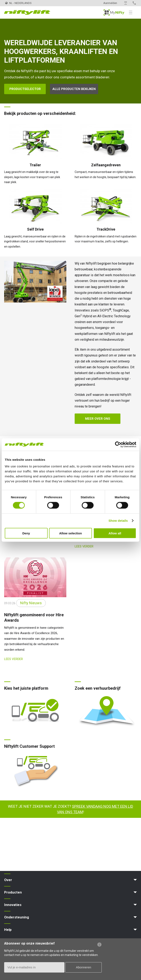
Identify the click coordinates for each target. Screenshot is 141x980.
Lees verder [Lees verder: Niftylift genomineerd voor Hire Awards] (14, 659)
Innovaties (13, 905)
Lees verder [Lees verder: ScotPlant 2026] (84, 546)
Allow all (115, 533)
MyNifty (114, 12)
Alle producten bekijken (74, 89)
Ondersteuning (17, 917)
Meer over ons (98, 419)
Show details (118, 521)
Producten (13, 892)
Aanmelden (110, 3)
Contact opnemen (126, 3)
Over (8, 880)
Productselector (25, 89)
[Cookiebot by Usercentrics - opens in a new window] (118, 445)
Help (8, 930)
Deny (26, 533)
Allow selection (70, 533)
